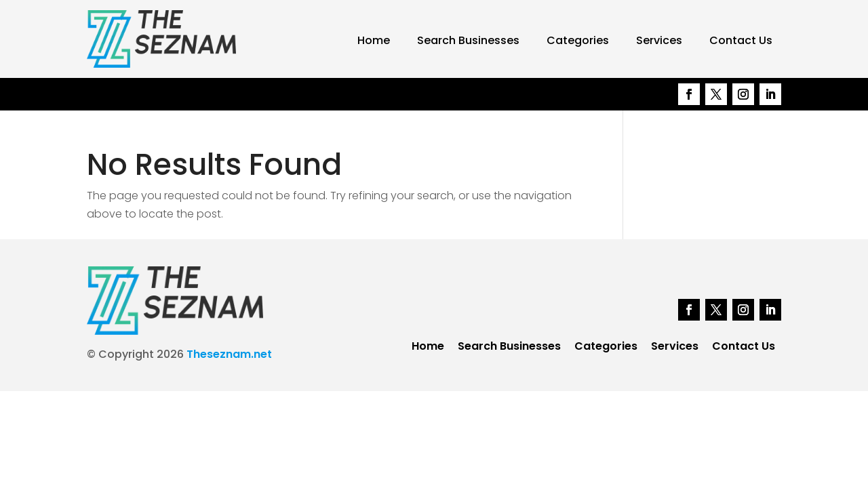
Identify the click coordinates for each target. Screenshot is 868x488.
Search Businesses (468, 40)
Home (374, 40)
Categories (578, 40)
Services (659, 40)
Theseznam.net (229, 354)
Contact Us (741, 40)
